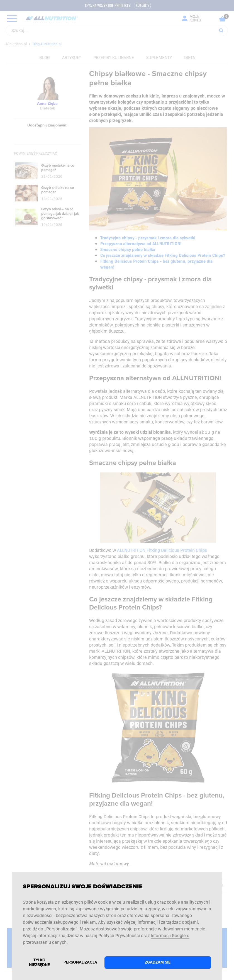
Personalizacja (80, 962)
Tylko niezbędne (39, 962)
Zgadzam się (158, 962)
